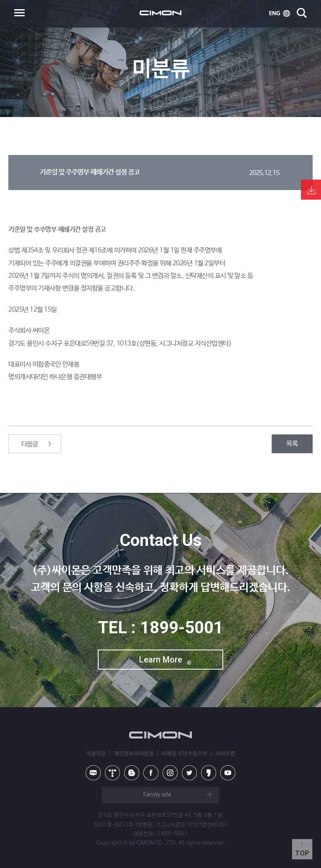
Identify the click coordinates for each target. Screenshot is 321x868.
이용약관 (96, 754)
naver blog (93, 773)
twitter (189, 773)
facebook (151, 773)
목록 (292, 444)
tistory (112, 773)
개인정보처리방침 (134, 754)
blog (132, 773)
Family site (157, 794)
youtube (228, 773)
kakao (209, 773)
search (302, 13)
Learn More (161, 660)
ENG (280, 13)
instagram (170, 773)
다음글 (29, 444)
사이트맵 (225, 754)
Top (302, 853)
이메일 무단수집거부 (185, 754)
